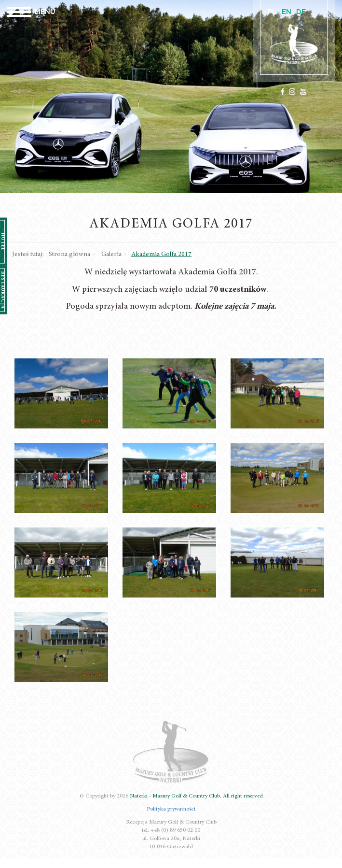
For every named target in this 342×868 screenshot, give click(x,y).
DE (301, 12)
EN (287, 12)
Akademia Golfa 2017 (161, 255)
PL (272, 12)
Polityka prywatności (171, 809)
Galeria (111, 255)
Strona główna (69, 255)
